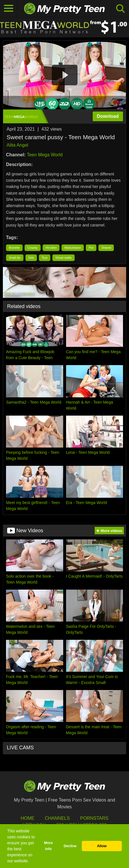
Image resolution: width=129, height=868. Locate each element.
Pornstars (94, 818)
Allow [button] (102, 846)
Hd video (51, 248)
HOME (27, 818)
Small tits (15, 258)
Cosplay (33, 248)
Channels (57, 818)
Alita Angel (17, 145)
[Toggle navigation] (9, 9)
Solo (31, 258)
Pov (91, 248)
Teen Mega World (45, 155)
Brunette (14, 248)
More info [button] (48, 846)
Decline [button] (70, 846)
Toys (45, 258)
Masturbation (73, 248)
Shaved (106, 248)
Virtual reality (63, 258)
